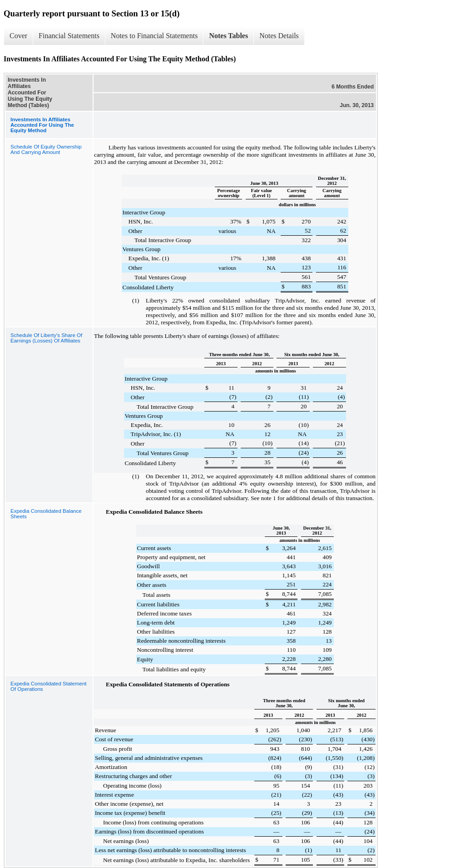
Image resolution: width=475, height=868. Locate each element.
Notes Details (279, 36)
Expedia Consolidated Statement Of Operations (49, 686)
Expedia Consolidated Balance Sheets (46, 514)
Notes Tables (228, 36)
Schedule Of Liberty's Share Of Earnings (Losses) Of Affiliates (46, 338)
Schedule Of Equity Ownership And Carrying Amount (46, 149)
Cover (18, 36)
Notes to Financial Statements (154, 36)
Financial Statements (69, 36)
